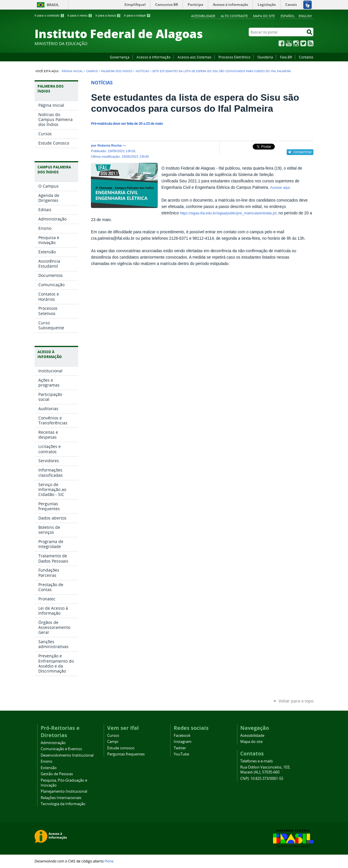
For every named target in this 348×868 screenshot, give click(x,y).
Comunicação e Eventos (61, 749)
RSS (311, 43)
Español (288, 16)
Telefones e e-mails (256, 761)
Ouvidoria (265, 57)
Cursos (113, 736)
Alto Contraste (234, 16)
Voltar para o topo (296, 701)
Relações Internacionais (61, 798)
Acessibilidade (203, 16)
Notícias (142, 71)
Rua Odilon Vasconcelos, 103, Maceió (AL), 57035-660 (265, 770)
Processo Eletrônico (234, 57)
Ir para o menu (80, 15)
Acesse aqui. (280, 188)
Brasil (53, 5)
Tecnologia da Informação (63, 804)
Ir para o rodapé (137, 15)
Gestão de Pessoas (57, 774)
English (305, 16)
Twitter (303, 43)
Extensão (49, 768)
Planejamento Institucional (64, 791)
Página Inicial (72, 71)
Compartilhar (303, 152)
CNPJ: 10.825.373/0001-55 (262, 779)
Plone (109, 861)
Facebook (281, 43)
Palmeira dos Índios (117, 71)
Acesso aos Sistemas (194, 57)
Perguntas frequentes (126, 754)
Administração (53, 743)
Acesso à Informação (154, 57)
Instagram (296, 43)
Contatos (306, 57)
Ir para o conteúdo (49, 15)
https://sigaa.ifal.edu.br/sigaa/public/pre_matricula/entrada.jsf (228, 213)
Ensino (46, 761)
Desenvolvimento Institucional (67, 755)
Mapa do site (264, 16)
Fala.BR (286, 57)
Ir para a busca (108, 15)
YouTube (289, 43)
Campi (113, 742)
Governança (120, 57)
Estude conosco (121, 748)
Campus (92, 71)
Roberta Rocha (109, 145)
